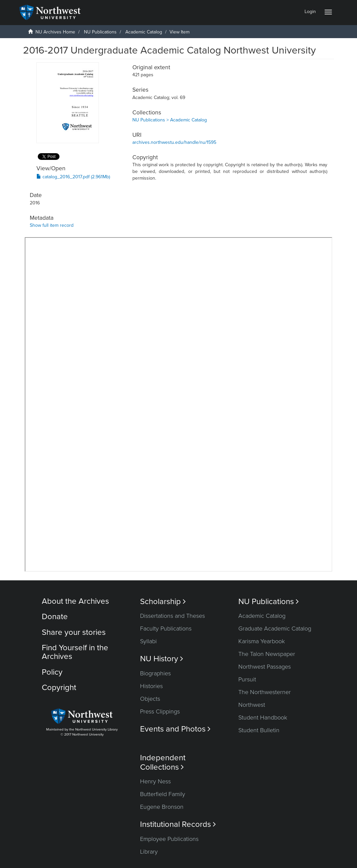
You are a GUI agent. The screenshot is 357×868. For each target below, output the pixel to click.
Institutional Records (178, 824)
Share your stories (74, 632)
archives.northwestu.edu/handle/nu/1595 (174, 142)
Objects (150, 699)
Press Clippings (160, 711)
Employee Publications (169, 839)
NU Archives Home (55, 32)
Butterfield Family (163, 794)
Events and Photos (175, 729)
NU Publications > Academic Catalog (170, 120)
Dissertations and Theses (172, 616)
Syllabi (148, 641)
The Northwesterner (265, 692)
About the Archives (75, 601)
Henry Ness (155, 781)
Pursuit (247, 679)
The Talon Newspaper (267, 654)
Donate (55, 617)
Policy (52, 672)
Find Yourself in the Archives (75, 652)
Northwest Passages (265, 667)
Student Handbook (263, 717)
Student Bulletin (259, 730)
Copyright (59, 688)
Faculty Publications (166, 629)
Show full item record (52, 225)
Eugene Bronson (162, 807)
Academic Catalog (144, 32)
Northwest (252, 705)
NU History (162, 659)
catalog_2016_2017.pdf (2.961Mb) (73, 177)
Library (149, 852)
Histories (151, 686)
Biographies (155, 673)
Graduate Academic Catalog (275, 629)
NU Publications (100, 32)
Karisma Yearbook (262, 641)
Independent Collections (163, 762)
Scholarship (163, 602)
